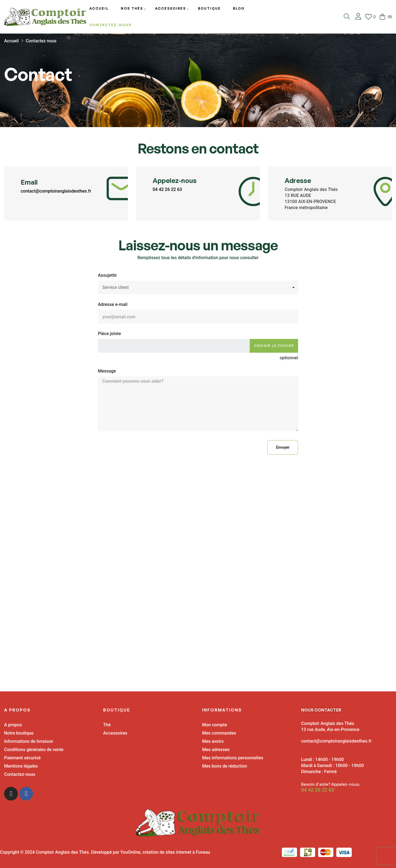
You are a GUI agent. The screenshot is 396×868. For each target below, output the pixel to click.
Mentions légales (21, 766)
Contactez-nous (20, 774)
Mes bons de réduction (225, 766)
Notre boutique (19, 733)
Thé (107, 725)
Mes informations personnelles (233, 758)
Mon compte (215, 725)
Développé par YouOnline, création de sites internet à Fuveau (150, 852)
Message (107, 371)
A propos (13, 725)
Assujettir (107, 275)
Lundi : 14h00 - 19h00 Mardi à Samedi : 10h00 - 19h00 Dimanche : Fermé (332, 766)
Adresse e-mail (113, 304)
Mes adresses (216, 750)
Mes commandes (219, 733)
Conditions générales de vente (34, 750)
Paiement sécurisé (22, 758)
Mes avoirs (213, 741)
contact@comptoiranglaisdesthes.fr (56, 191)
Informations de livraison (29, 741)
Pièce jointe (109, 334)
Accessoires (115, 733)
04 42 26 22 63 (167, 189)
